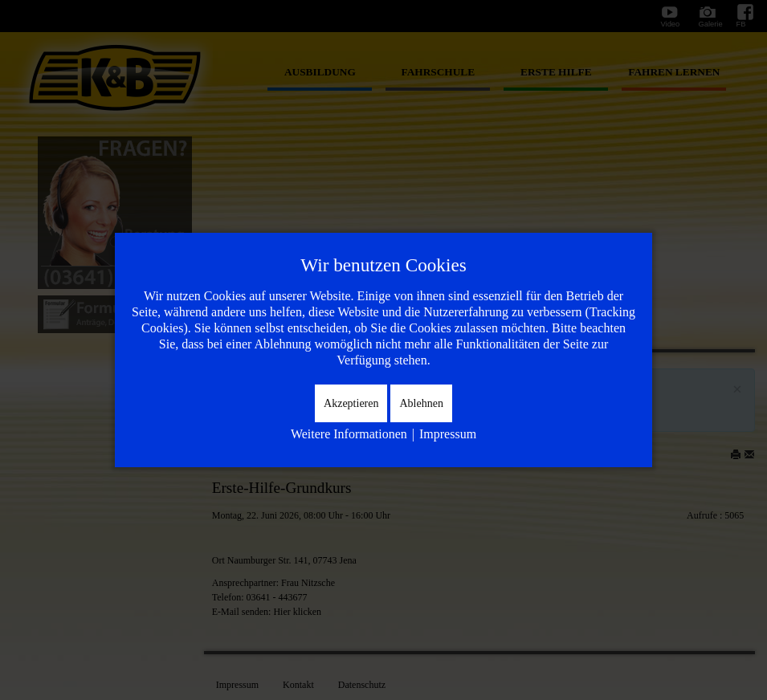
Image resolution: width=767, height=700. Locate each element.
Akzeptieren (351, 403)
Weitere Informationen (349, 434)
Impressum (448, 434)
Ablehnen (421, 403)
